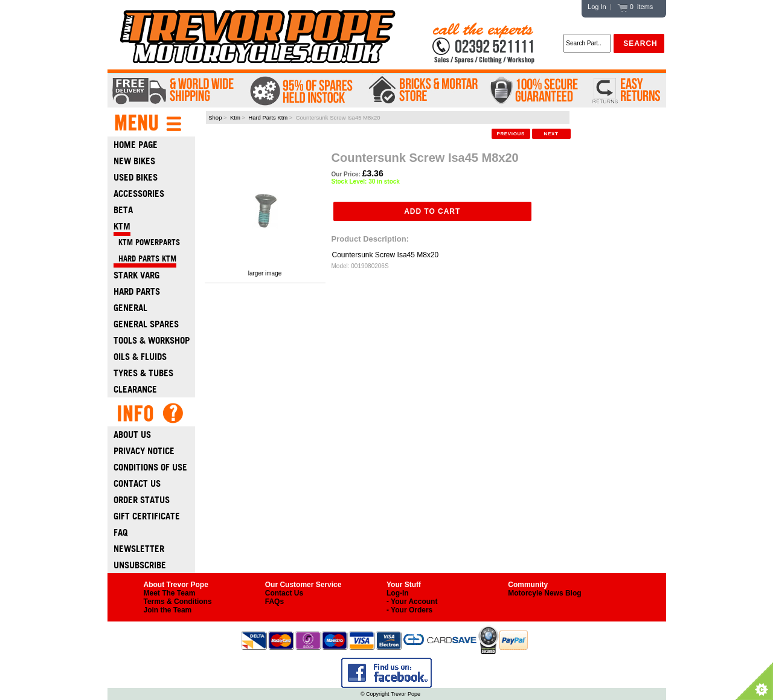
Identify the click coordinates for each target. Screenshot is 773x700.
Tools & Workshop (152, 340)
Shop (215, 117)
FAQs (274, 602)
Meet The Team (170, 593)
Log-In (398, 593)
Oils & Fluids (140, 357)
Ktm (235, 117)
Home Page (136, 145)
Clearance (135, 389)
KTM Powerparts (147, 242)
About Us (132, 435)
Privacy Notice (144, 451)
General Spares (146, 324)
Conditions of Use (150, 467)
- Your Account (412, 602)
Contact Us (137, 483)
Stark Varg (136, 275)
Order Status (142, 500)
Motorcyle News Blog (544, 593)
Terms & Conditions (178, 602)
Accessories (139, 194)
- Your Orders (409, 610)
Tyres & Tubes (143, 373)
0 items (635, 7)
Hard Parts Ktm (268, 117)
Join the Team (168, 610)
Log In (597, 7)
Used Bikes (136, 177)
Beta (123, 210)
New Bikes (134, 161)
